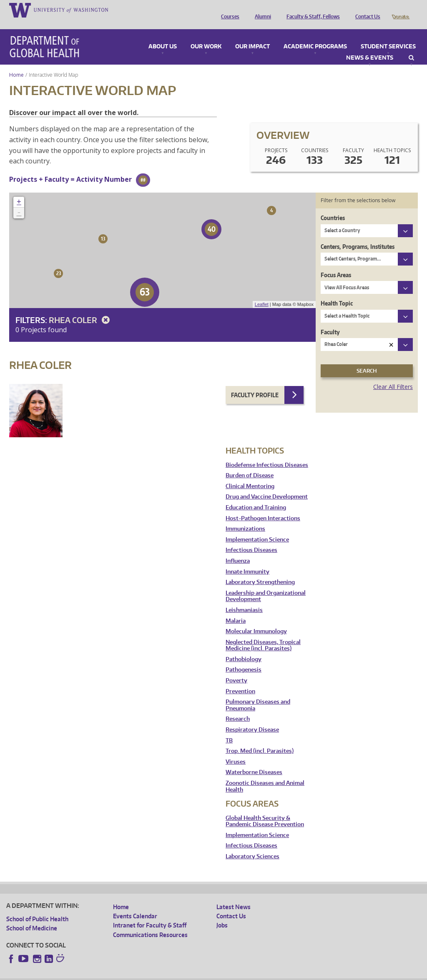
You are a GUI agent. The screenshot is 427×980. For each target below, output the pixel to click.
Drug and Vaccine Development (267, 485)
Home (16, 63)
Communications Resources (150, 923)
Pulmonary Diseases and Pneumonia (258, 693)
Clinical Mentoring (250, 475)
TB (229, 729)
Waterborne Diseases (254, 761)
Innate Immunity (247, 560)
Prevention (240, 680)
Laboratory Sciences (252, 845)
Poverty (236, 669)
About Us (163, 35)
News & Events (370, 46)
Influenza (238, 549)
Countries (333, 206)
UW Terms (151, 973)
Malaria (236, 609)
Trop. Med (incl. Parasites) (260, 739)
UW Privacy (117, 973)
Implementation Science (257, 528)
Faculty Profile (255, 383)
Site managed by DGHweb (200, 973)
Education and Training (256, 496)
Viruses (236, 750)
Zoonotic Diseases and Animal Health (265, 775)
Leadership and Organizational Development (266, 585)
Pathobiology (244, 648)
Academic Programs (315, 35)
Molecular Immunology (256, 620)
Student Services (388, 35)
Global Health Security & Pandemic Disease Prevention (265, 810)
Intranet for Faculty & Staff (150, 914)
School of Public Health (37, 907)
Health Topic (337, 292)
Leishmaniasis (244, 598)
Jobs (222, 914)
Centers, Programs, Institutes (358, 235)
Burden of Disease (250, 464)
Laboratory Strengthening (260, 570)
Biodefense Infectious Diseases (267, 453)
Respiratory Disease (252, 718)
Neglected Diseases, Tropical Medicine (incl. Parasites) (263, 634)
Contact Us (366, 10)
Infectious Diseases (251, 538)
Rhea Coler (81, 308)
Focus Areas (336, 263)
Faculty (330, 320)
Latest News (234, 895)
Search (411, 46)
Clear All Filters (393, 375)
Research (238, 707)
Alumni (261, 10)
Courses (228, 10)
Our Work (206, 35)
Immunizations (245, 517)
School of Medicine (32, 916)
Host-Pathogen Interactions (263, 507)
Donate (400, 10)
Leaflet (262, 293)
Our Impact (252, 35)
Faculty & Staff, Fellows (311, 10)
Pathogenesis (244, 658)
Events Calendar (135, 904)
